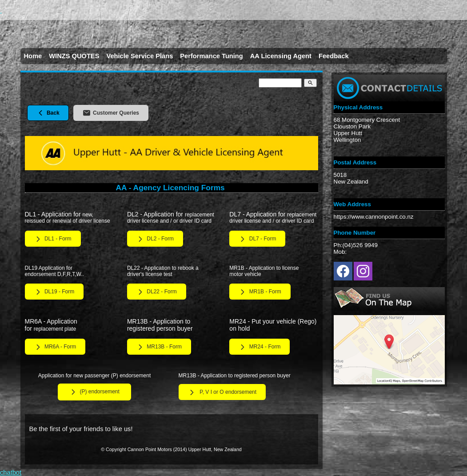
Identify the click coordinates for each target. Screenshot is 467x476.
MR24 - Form (259, 347)
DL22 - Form (157, 292)
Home (33, 56)
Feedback (334, 56)
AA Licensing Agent (281, 56)
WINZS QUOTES (74, 56)
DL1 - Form (53, 239)
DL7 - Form (257, 239)
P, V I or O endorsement (222, 392)
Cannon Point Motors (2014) (157, 449)
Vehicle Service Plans (140, 56)
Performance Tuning (211, 56)
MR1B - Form (260, 292)
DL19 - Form (54, 292)
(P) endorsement (94, 392)
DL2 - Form (155, 239)
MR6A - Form (55, 347)
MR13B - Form (159, 347)
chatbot (11, 472)
